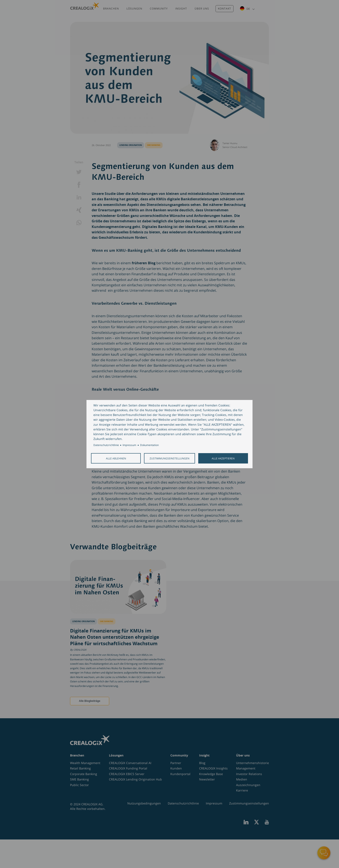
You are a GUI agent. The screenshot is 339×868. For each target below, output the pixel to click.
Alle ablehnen (116, 458)
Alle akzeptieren (223, 458)
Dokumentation (149, 445)
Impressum (129, 445)
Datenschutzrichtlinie (106, 445)
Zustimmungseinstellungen (169, 458)
